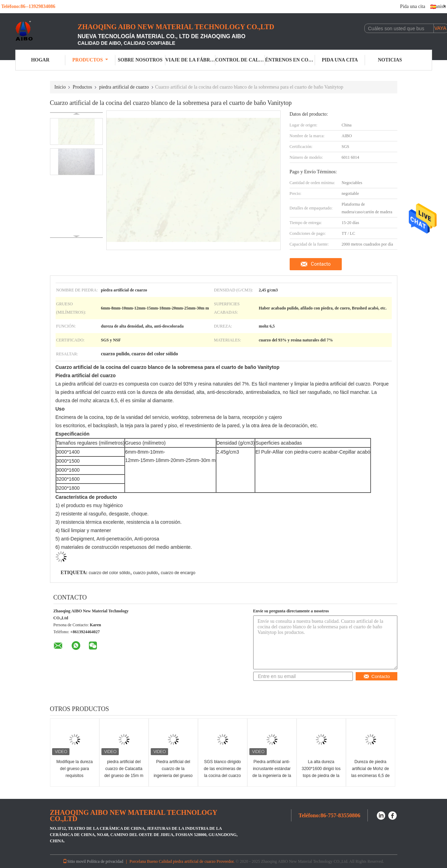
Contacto (321, 264)
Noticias (390, 60)
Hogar (40, 60)
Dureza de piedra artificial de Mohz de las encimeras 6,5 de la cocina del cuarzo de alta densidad (370, 776)
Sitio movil (74, 861)
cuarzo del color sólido (109, 573)
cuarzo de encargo (178, 573)
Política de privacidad (105, 861)
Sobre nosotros (140, 60)
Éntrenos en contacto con (290, 60)
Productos (90, 60)
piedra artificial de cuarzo (124, 87)
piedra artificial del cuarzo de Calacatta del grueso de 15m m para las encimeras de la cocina (124, 776)
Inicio (60, 87)
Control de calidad (240, 60)
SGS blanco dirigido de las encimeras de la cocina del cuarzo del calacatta (222, 772)
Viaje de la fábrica (190, 60)
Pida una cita (413, 6)
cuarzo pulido (145, 573)
